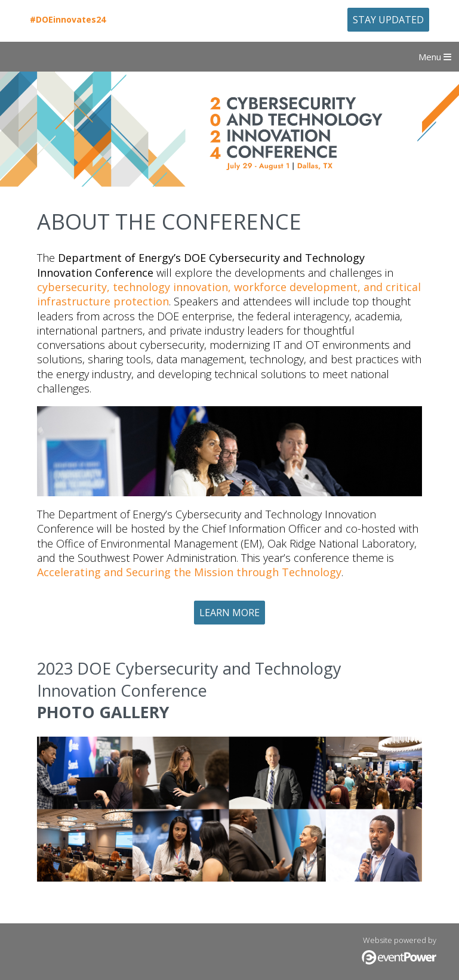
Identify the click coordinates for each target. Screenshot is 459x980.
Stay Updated (388, 20)
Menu (435, 57)
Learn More (229, 613)
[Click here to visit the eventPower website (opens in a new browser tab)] (399, 962)
